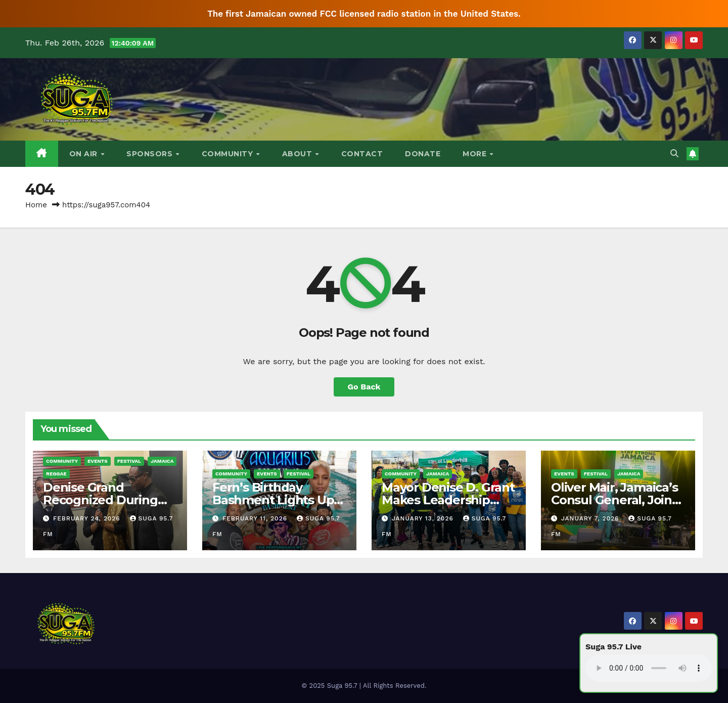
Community (229, 154)
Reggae (56, 474)
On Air (85, 154)
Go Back (364, 387)
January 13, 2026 (424, 518)
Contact (362, 154)
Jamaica (162, 461)
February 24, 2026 (88, 518)
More (476, 154)
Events (98, 461)
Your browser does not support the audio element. (649, 668)
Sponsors (151, 154)
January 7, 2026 (591, 518)
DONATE (423, 154)
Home (36, 205)
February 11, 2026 (256, 518)
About (298, 154)
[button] (674, 153)
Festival (129, 461)
